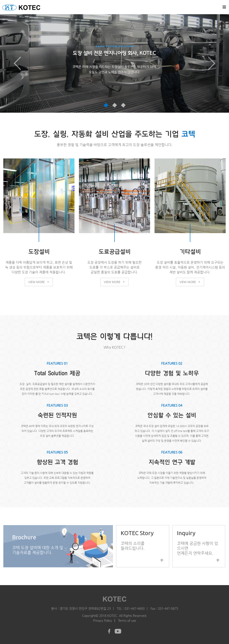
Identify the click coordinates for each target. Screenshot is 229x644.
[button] (17, 63)
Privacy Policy (103, 620)
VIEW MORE (39, 281)
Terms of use (127, 620)
